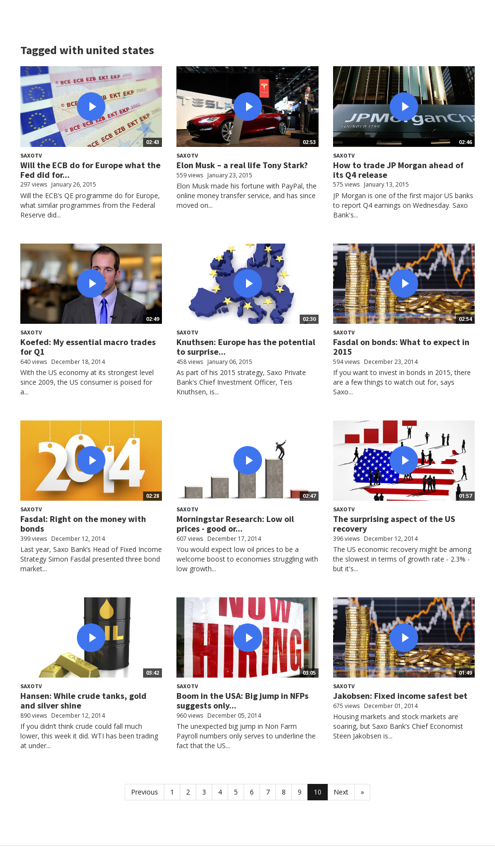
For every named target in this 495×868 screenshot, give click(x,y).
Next (341, 792)
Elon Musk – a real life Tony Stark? (242, 165)
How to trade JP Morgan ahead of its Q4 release (398, 170)
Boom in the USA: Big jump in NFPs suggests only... (242, 701)
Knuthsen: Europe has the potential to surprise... (246, 347)
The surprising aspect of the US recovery (394, 524)
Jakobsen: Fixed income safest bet (400, 696)
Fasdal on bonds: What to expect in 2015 (401, 347)
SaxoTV (31, 155)
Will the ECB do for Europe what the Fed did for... (90, 170)
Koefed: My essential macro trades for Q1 (88, 347)
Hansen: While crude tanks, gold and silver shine (83, 701)
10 (318, 792)
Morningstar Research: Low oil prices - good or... (235, 524)
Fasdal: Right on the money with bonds (83, 524)
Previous (145, 792)
